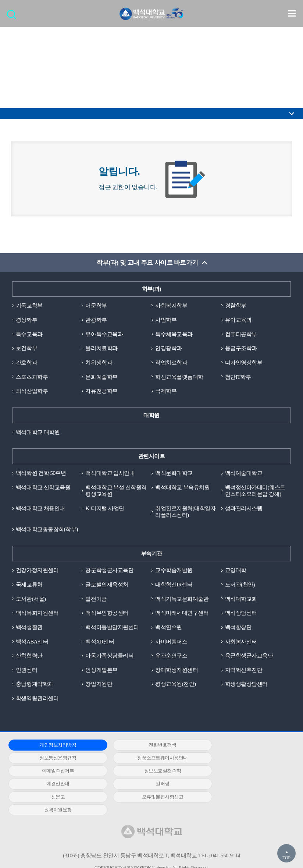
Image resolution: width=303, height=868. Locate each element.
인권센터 (26, 671)
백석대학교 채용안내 (40, 509)
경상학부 (26, 320)
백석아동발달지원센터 (112, 628)
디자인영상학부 (244, 363)
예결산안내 (53, 772)
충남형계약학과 (35, 685)
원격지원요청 (148, 785)
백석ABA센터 (32, 642)
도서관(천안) (240, 585)
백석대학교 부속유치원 (182, 488)
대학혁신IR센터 (174, 585)
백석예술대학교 (244, 473)
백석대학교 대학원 (38, 433)
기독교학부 (29, 306)
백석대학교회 (241, 600)
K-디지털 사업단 (105, 509)
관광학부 (96, 320)
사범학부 (166, 320)
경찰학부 (236, 306)
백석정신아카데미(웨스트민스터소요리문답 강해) (255, 491)
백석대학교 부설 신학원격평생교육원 (116, 491)
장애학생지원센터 (177, 671)
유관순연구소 (171, 657)
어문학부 (96, 306)
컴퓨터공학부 (241, 334)
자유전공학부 (101, 391)
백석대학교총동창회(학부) (47, 530)
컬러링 (148, 772)
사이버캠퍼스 (171, 642)
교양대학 (236, 571)
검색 (13, 17)
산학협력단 (29, 657)
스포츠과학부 (32, 377)
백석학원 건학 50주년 (41, 473)
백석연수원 (169, 628)
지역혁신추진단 (244, 671)
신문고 (243, 772)
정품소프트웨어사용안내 (53, 759)
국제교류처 (29, 585)
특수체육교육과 (174, 334)
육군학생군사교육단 (249, 657)
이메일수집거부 (148, 759)
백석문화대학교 (174, 473)
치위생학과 (99, 363)
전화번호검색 (148, 746)
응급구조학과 (241, 349)
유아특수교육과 (104, 334)
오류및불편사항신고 (53, 785)
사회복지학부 (171, 306)
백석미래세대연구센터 (182, 614)
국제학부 (166, 391)
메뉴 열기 (292, 13)
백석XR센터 (100, 642)
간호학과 (26, 363)
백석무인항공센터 (107, 614)
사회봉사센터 (241, 642)
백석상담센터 (241, 614)
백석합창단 (238, 628)
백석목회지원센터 (37, 614)
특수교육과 (29, 334)
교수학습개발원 (174, 571)
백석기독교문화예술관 (182, 600)
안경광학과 (169, 349)
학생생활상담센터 (246, 685)
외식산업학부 (32, 391)
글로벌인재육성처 (107, 585)
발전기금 (96, 600)
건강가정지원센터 (37, 571)
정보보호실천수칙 (243, 759)
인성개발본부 (101, 671)
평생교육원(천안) (176, 685)
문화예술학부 (101, 377)
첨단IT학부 (238, 377)
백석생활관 (29, 628)
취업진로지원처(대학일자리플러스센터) (185, 513)
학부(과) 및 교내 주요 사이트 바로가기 (147, 263)
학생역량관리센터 (37, 699)
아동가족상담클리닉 (109, 657)
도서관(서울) (31, 600)
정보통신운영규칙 (243, 746)
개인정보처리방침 (53, 746)
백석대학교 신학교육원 (43, 488)
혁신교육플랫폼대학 (179, 377)
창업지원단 (99, 685)
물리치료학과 (101, 349)
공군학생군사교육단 (109, 571)
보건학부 (26, 349)
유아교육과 (238, 320)
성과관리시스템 (244, 509)
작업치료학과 (171, 363)
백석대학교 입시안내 (110, 473)
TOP (286, 858)
